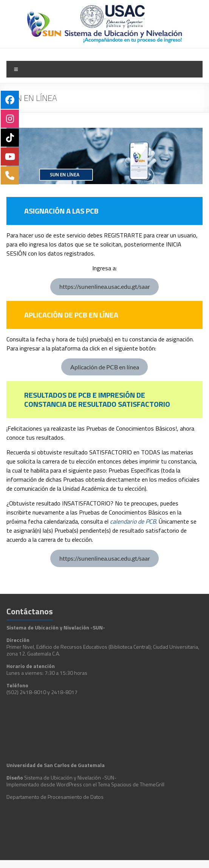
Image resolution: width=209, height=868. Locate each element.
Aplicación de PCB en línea (105, 367)
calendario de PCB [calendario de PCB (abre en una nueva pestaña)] (133, 521)
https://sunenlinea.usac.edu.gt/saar (105, 286)
